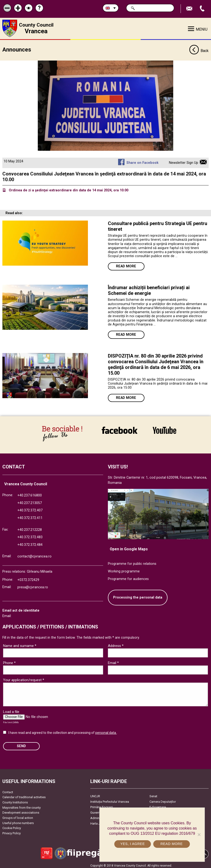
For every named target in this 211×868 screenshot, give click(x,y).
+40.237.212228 (30, 528)
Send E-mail (190, 9)
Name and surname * (20, 644)
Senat (153, 794)
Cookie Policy (12, 826)
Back (199, 49)
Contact (8, 790)
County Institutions (15, 800)
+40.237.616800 (30, 494)
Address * (116, 644)
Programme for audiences (128, 577)
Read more (126, 265)
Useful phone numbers (18, 821)
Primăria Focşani (102, 805)
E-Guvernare (158, 805)
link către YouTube (165, 430)
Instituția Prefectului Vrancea (110, 800)
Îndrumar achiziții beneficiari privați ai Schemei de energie (149, 289)
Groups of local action (18, 816)
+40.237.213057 (30, 501)
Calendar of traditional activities (24, 795)
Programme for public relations (132, 562)
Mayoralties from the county (22, 806)
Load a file (11, 710)
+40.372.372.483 (30, 535)
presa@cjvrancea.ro (33, 586)
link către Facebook (120, 430)
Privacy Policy (12, 831)
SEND (21, 744)
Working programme (124, 569)
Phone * (9, 661)
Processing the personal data (138, 596)
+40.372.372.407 (30, 509)
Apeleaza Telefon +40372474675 (203, 9)
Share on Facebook (142, 161)
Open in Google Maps (129, 547)
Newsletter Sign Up (184, 161)
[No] (199, 835)
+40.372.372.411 (30, 516)
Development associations (21, 811)
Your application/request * (24, 678)
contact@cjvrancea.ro (34, 555)
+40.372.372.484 (30, 543)
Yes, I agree (132, 844)
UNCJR (95, 794)
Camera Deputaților (163, 800)
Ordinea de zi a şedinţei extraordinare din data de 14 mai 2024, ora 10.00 (69, 189)
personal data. (106, 731)
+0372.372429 (28, 578)
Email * (113, 661)
